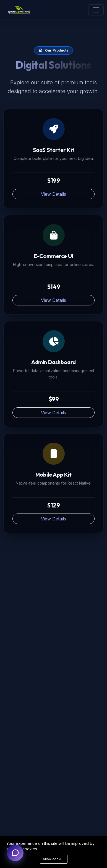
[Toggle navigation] (96, 10)
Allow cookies (54, 859)
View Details (53, 194)
